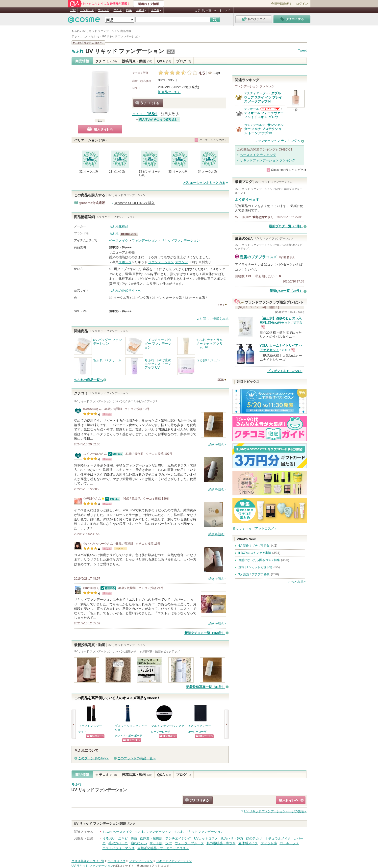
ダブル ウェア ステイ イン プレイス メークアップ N (263, 97)
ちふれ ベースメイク (117, 832)
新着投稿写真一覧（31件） (206, 687)
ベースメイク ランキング (258, 155)
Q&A (129, 10)
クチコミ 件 (145, 114)
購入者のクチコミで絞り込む (158, 120)
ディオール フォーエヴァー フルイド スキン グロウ (264, 115)
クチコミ (106, 61)
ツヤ (169, 843)
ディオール (252, 109)
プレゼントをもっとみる (285, 371)
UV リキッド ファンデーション (125, 51)
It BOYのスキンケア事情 (255, 553)
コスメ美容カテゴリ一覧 (88, 861)
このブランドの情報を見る (88, 43)
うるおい (109, 838)
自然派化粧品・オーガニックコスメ (163, 848)
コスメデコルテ (254, 125)
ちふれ (77, 51)
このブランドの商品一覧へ (137, 758)
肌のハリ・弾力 (232, 838)
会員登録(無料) (281, 4)
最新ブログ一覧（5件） (286, 226)
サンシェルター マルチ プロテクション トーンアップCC (264, 129)
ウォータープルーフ (189, 843)
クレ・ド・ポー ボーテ (129, 736)
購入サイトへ (100, 129)
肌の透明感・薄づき (221, 843)
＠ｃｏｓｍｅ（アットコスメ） (255, 528)
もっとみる (296, 582)
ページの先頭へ (275, 811)
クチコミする (148, 103)
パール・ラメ (289, 843)
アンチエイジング (178, 838)
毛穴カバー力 (118, 843)
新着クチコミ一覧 (205, 633)
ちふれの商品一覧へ (88, 380)
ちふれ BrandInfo (130, 234)
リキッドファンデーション (180, 241)
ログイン (302, 4)
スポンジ (125, 262)
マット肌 (156, 843)
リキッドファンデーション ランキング (268, 160)
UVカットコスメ (206, 838)
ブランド (103, 10)
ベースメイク (119, 241)
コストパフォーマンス (119, 848)
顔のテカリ (254, 838)
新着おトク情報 (149, 4)
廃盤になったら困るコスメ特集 (259, 560)
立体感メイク (248, 843)
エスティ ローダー (256, 93)
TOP (73, 10)
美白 (134, 838)
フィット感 (269, 843)
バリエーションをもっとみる (204, 183)
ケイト (82, 732)
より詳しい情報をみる (213, 319)
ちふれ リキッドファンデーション (199, 832)
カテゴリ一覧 (203, 10)
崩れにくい (139, 843)
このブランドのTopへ (93, 758)
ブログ (117, 10)
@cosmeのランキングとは (289, 170)
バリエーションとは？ (213, 140)
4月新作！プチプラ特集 (254, 546)
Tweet (302, 50)
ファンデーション (145, 241)
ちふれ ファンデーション (153, 832)
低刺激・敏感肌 (151, 838)
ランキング (87, 10)
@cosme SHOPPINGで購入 (135, 203)
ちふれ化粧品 (119, 226)
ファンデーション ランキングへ (277, 141)
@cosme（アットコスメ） (155, 866)
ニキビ (123, 838)
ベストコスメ (222, 10)
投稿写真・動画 (137, 61)
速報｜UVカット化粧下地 (255, 567)
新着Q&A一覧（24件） (286, 291)
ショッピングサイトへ (95, 736)
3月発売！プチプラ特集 (254, 574)
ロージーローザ (161, 732)
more (221, 305)
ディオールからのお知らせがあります (270, 109)
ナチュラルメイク (278, 838)
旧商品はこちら (169, 92)
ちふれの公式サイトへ (125, 291)
